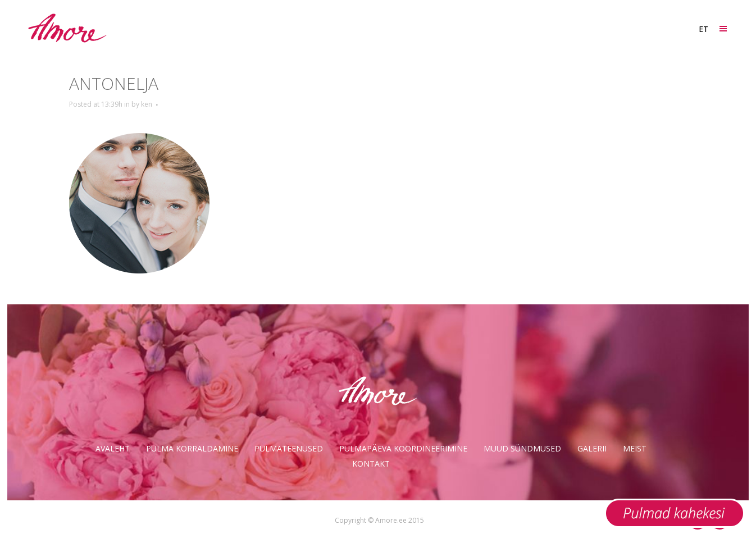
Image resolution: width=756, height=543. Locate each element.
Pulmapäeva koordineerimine (403, 448)
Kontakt (371, 464)
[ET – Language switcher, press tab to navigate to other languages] (703, 29)
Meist (635, 448)
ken (147, 104)
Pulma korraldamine (192, 448)
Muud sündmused (522, 448)
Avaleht (113, 448)
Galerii (592, 448)
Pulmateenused (289, 448)
